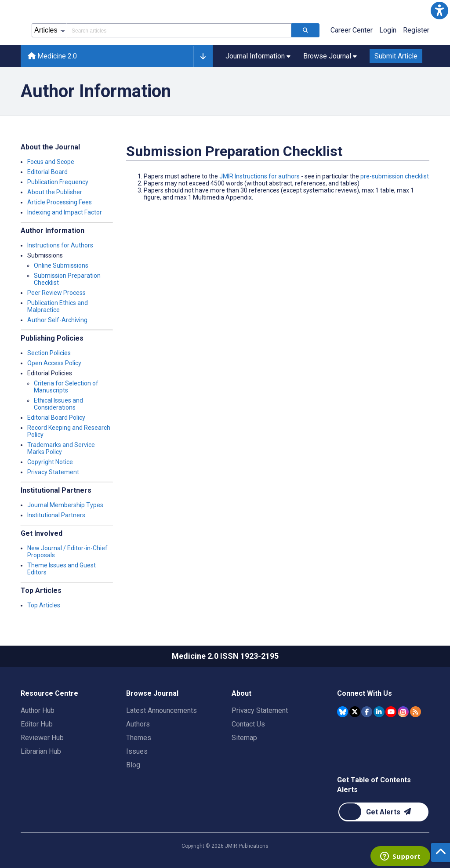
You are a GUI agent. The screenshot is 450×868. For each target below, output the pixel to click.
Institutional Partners (56, 515)
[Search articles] (305, 30)
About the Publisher (55, 192)
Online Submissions (61, 265)
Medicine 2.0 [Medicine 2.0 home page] (52, 56)
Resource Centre (49, 693)
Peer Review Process (56, 293)
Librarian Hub (41, 751)
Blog (133, 765)
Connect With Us (365, 693)
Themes (139, 738)
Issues (137, 751)
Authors (138, 724)
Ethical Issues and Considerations (58, 404)
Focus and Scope (51, 162)
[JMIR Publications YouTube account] (391, 712)
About (241, 693)
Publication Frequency (58, 182)
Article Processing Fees (60, 202)
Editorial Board (47, 172)
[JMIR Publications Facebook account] (367, 712)
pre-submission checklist (395, 176)
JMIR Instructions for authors (259, 176)
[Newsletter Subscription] (383, 812)
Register (416, 30)
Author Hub (38, 710)
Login (388, 30)
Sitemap (244, 738)
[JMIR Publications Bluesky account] (343, 712)
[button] (439, 11)
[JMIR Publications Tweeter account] (355, 712)
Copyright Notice (50, 462)
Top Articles (44, 605)
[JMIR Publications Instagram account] (403, 712)
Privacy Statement (53, 472)
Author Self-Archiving (57, 320)
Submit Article (396, 56)
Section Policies (49, 353)
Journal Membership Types (65, 505)
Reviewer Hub (42, 738)
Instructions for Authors (60, 245)
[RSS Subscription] (416, 712)
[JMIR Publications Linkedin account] (379, 712)
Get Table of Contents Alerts (374, 785)
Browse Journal (152, 693)
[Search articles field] (179, 30)
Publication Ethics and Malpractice (58, 306)
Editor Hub (37, 724)
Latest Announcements (161, 710)
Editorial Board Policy (56, 418)
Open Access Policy (54, 363)
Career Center (352, 30)
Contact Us (248, 724)
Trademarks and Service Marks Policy (61, 448)
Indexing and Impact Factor (65, 212)
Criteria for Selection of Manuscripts (66, 387)
